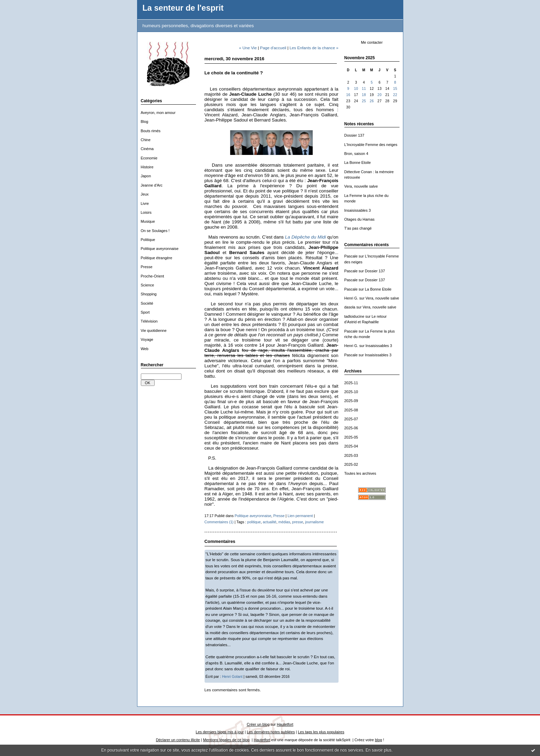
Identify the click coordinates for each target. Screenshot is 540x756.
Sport (145, 312)
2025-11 (351, 383)
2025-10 (351, 392)
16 (348, 95)
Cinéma (147, 149)
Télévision (149, 321)
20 (380, 95)
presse (298, 522)
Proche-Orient (153, 276)
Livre (145, 203)
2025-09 (351, 401)
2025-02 (351, 464)
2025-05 (351, 437)
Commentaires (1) (219, 522)
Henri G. (351, 298)
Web (145, 349)
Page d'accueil (273, 48)
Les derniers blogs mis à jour (220, 732)
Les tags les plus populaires (321, 732)
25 (364, 101)
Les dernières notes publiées (271, 732)
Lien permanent (300, 516)
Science (148, 285)
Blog (145, 122)
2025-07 (351, 419)
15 (395, 89)
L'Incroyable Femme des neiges (371, 145)
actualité (269, 522)
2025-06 (351, 428)
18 (364, 95)
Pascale (351, 256)
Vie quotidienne (154, 330)
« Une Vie (248, 48)
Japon (146, 176)
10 (356, 89)
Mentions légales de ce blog (226, 740)
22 (395, 95)
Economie (149, 158)
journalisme (314, 522)
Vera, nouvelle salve (361, 186)
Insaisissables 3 (358, 210)
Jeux (145, 194)
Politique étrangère (157, 258)
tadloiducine (354, 316)
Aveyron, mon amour (158, 113)
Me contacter (372, 42)
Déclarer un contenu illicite (178, 740)
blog (379, 740)
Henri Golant (232, 676)
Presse (147, 267)
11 (364, 89)
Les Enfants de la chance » (314, 48)
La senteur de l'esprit (183, 8)
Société (147, 303)
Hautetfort (285, 724)
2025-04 (351, 446)
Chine (146, 140)
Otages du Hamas (360, 219)
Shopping (149, 294)
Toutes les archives (360, 473)
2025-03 (351, 455)
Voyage (147, 339)
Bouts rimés (151, 131)
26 (372, 101)
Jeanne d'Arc (152, 185)
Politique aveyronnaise (160, 249)
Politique (148, 240)
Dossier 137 (354, 135)
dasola (350, 307)
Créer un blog (258, 724)
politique (254, 522)
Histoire (147, 167)
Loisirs (146, 212)
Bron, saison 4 (356, 154)
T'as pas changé (358, 228)
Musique (148, 221)
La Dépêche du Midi (306, 237)
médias (284, 522)
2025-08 (351, 410)
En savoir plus (378, 750)
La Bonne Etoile (358, 162)
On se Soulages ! (155, 231)
